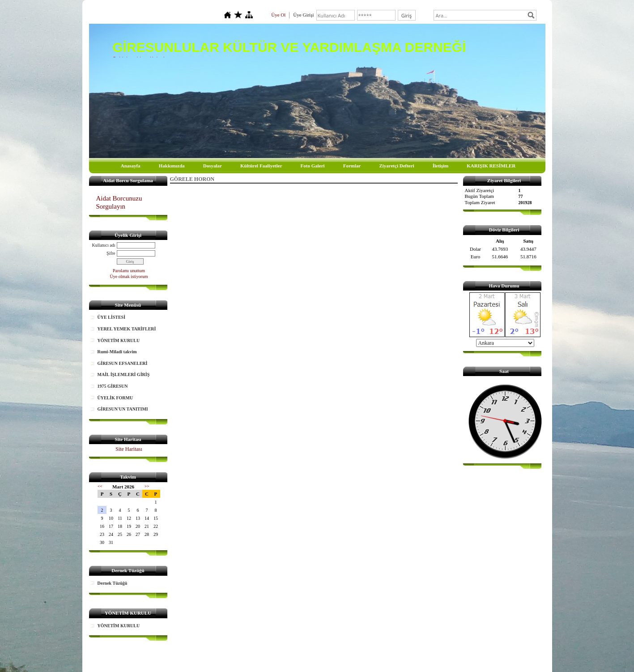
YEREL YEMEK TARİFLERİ (127, 329)
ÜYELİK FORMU (115, 398)
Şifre (111, 253)
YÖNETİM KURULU (119, 340)
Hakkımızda (172, 166)
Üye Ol (278, 15)
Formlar (352, 166)
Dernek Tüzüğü (113, 583)
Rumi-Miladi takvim (117, 352)
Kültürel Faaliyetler (261, 166)
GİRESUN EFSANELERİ (123, 363)
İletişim (440, 166)
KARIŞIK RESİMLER (491, 166)
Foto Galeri (313, 166)
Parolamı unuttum (129, 271)
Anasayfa (131, 166)
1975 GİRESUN (113, 386)
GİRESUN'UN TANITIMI (123, 409)
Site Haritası (129, 449)
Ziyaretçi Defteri (396, 166)
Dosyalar (213, 166)
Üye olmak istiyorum (129, 276)
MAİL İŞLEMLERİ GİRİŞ (124, 375)
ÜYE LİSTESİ (112, 317)
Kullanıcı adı (104, 245)
